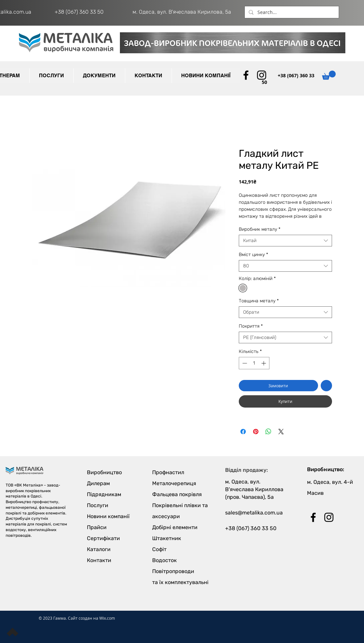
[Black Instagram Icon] (262, 75)
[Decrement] (244, 363)
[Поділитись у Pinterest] (256, 432)
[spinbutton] (254, 363)
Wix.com (107, 618)
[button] (99, 76)
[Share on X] (281, 432)
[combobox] (285, 241)
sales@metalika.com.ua (254, 513)
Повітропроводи (173, 571)
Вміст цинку (253, 255)
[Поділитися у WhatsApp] (268, 432)
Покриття (251, 326)
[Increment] (264, 363)
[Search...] (291, 12)
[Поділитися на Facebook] (243, 432)
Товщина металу (259, 301)
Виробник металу (260, 229)
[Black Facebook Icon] (246, 75)
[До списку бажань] (326, 386)
